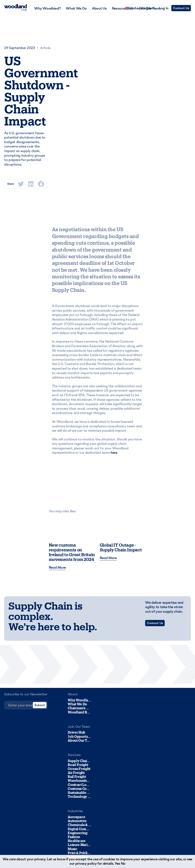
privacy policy (86, 863)
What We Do (76, 8)
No (123, 863)
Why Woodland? (47, 8)
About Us (99, 8)
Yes (117, 863)
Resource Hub (123, 8)
